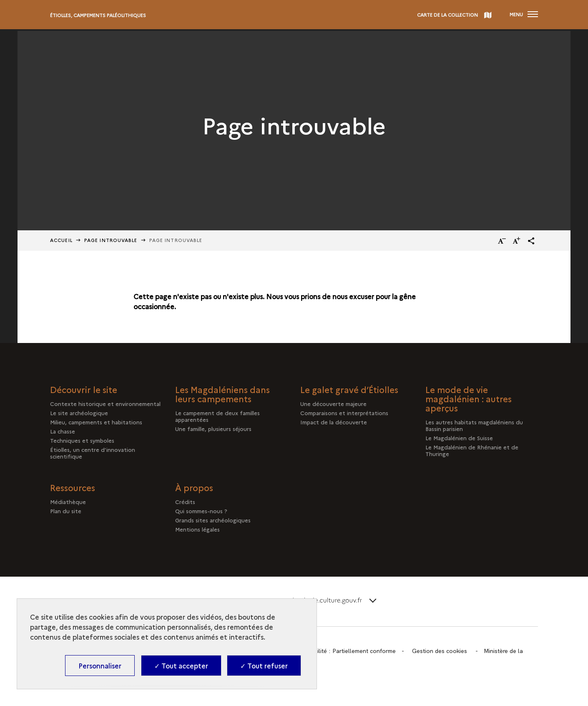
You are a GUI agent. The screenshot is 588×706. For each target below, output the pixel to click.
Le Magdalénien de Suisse (459, 438)
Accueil (61, 240)
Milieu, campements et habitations (96, 422)
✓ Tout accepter (181, 666)
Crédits (185, 502)
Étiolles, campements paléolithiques (98, 15)
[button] (531, 241)
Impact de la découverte (334, 422)
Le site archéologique (79, 413)
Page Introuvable (111, 240)
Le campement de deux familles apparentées (217, 416)
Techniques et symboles (82, 440)
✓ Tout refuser (264, 666)
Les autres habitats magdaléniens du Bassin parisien (474, 425)
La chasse (63, 431)
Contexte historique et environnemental (105, 403)
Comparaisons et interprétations (344, 413)
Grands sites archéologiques (213, 520)
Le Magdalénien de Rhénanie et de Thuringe (472, 450)
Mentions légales (197, 529)
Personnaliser (100, 666)
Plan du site (66, 511)
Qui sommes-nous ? (201, 511)
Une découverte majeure (333, 403)
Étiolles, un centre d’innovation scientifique (93, 453)
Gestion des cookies (440, 651)
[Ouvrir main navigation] (524, 15)
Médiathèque (68, 502)
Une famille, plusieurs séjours (213, 429)
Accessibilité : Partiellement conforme (345, 651)
